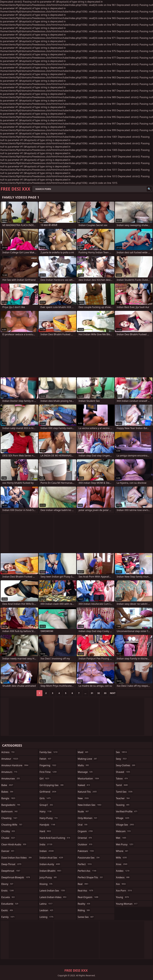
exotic (7, 910)
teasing (123, 805)
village (123, 818)
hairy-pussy (49, 818)
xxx (121, 884)
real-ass (86, 891)
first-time (48, 772)
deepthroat (11, 871)
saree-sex (86, 917)
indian (47, 851)
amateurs (10, 772)
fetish (46, 759)
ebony (8, 884)
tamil (122, 785)
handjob (48, 825)
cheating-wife (12, 825)
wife (122, 858)
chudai (9, 838)
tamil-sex (125, 792)
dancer (8, 851)
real (83, 884)
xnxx (122, 864)
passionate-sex (89, 858)
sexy (122, 759)
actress (8, 752)
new (84, 798)
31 (92, 693)
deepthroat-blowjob (16, 877)
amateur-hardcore (15, 765)
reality (84, 904)
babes (8, 792)
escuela (8, 897)
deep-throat (12, 864)
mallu (84, 765)
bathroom (10, 811)
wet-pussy (125, 844)
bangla (9, 798)
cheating (10, 818)
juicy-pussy (49, 877)
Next (113, 693)
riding (84, 910)
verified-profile (127, 811)
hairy (46, 811)
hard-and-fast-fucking (55, 838)
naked (84, 785)
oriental (85, 838)
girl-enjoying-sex (52, 785)
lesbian (47, 910)
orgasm (86, 831)
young (123, 897)
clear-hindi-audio (14, 844)
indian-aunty (50, 864)
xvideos (123, 877)
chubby (8, 831)
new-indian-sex (90, 805)
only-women (88, 818)
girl (45, 779)
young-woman (127, 904)
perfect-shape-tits (91, 877)
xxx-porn (124, 891)
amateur (10, 759)
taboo (122, 779)
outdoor (85, 844)
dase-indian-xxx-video (17, 858)
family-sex (49, 752)
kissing (46, 884)
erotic (8, 891)
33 (105, 693)
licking (47, 917)
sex (122, 752)
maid (83, 752)
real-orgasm (88, 897)
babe (8, 785)
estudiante (10, 904)
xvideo (123, 871)
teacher (123, 798)
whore (123, 851)
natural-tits (88, 792)
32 (99, 693)
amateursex (11, 779)
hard (46, 831)
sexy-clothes (126, 765)
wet (121, 838)
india (46, 844)
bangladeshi (11, 805)
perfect (85, 864)
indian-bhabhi (51, 871)
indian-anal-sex (52, 858)
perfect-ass (87, 871)
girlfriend (48, 792)
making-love (88, 759)
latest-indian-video (53, 897)
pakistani (86, 851)
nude (84, 811)
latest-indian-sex (53, 891)
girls (45, 798)
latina (46, 904)
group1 (47, 805)
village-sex (125, 825)
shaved (123, 772)
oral (83, 825)
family (8, 917)
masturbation (89, 779)
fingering (48, 765)
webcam (124, 831)
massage (85, 772)
